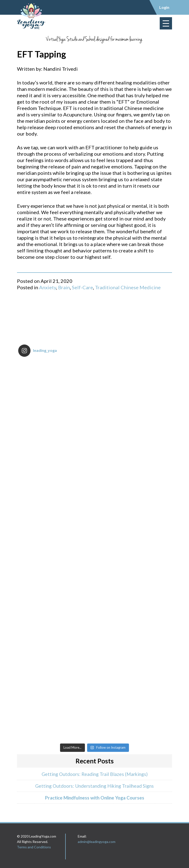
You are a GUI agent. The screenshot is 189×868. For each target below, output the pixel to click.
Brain (64, 287)
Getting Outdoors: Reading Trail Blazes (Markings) (95, 774)
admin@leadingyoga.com (97, 842)
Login (164, 7)
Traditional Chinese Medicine (128, 287)
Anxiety (48, 287)
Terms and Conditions (34, 847)
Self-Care (82, 287)
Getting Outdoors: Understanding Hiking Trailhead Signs (94, 786)
